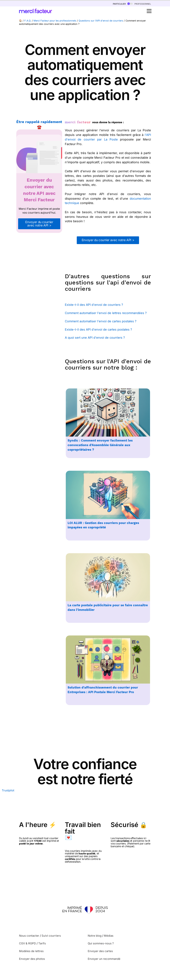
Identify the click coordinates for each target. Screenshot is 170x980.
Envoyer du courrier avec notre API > (39, 224)
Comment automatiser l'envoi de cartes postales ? (101, 321)
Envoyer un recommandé (104, 959)
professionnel (139, 4)
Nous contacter (29, 936)
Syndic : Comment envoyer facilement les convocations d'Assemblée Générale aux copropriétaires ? (100, 445)
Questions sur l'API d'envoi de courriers (101, 21)
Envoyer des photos (32, 959)
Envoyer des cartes (100, 951)
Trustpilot (8, 790)
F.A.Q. (28, 21)
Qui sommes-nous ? (101, 943)
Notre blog (95, 936)
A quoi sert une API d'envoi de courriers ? (95, 338)
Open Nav (150, 9)
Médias (109, 936)
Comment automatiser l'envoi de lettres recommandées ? (106, 313)
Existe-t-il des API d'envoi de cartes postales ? (98, 329)
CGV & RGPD (27, 943)
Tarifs (42, 943)
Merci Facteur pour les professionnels (55, 21)
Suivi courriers (51, 936)
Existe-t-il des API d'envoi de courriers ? (94, 305)
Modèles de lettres (31, 951)
